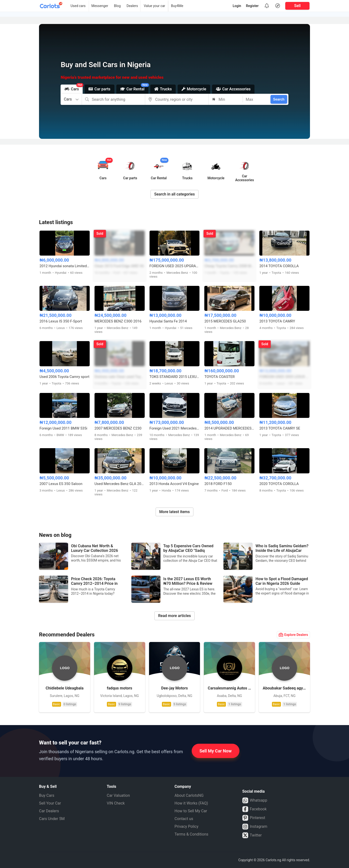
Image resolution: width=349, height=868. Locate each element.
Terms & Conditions (191, 834)
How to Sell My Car (191, 811)
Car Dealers (49, 811)
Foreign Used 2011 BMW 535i (63, 428)
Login (237, 6)
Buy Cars (47, 795)
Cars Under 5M (52, 819)
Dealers (132, 6)
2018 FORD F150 (218, 484)
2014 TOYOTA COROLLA (279, 266)
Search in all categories (174, 194)
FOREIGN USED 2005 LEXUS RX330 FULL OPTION (284, 377)
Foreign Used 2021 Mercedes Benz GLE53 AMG (175, 428)
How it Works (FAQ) (191, 803)
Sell (297, 6)
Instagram (255, 827)
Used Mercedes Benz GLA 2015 (120, 484)
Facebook (254, 809)
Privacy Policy (186, 826)
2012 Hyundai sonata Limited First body (65, 266)
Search (279, 99)
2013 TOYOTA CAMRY (277, 321)
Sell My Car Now (216, 751)
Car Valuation (119, 795)
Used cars (78, 6)
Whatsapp (255, 800)
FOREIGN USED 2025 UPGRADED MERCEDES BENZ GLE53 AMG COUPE (175, 266)
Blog (117, 6)
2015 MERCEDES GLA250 (225, 321)
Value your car (154, 6)
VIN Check (116, 803)
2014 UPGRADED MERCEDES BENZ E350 (229, 428)
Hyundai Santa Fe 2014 (168, 321)
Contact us (184, 819)
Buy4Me (177, 6)
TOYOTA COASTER (219, 377)
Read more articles (174, 616)
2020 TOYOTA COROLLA (279, 484)
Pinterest (254, 818)
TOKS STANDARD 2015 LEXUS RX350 (175, 377)
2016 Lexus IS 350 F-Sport (61, 321)
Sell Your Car (50, 803)
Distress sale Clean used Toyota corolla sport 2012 (120, 377)
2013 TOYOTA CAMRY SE (280, 428)
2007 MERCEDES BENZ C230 (118, 428)
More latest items (174, 512)
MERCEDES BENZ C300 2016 (118, 321)
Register (252, 6)
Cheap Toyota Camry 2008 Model (229, 266)
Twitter (252, 835)
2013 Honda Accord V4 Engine (174, 484)
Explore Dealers (293, 635)
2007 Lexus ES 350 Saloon (61, 484)
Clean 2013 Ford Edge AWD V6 (119, 266)
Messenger (100, 6)
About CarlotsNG (189, 795)
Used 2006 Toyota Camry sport (64, 377)
